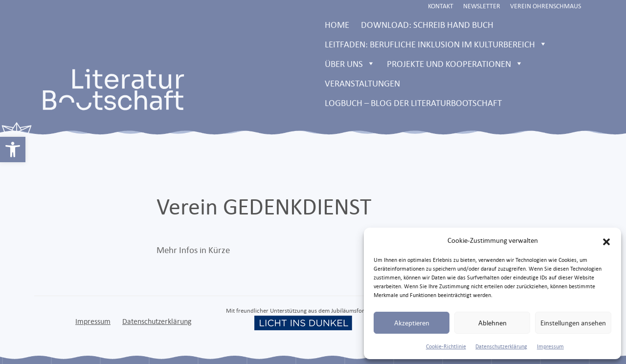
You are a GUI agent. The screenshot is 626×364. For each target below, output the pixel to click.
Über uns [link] (350, 64)
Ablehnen (492, 323)
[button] (606, 240)
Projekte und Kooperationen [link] (455, 64)
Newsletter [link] (482, 6)
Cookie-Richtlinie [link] (446, 346)
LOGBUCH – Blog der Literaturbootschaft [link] (413, 103)
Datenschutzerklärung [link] (501, 346)
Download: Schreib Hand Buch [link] (427, 24)
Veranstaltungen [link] (362, 83)
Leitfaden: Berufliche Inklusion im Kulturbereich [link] (436, 44)
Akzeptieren (412, 323)
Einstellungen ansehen (573, 323)
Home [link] (337, 24)
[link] (13, 150)
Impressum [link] (550, 346)
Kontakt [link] (441, 6)
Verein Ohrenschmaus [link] (546, 6)
